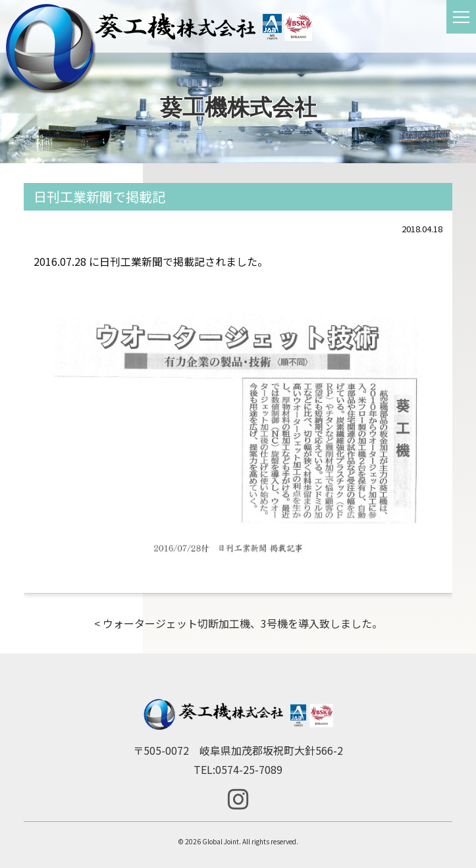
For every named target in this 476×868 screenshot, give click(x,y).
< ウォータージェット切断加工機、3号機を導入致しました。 (238, 623)
